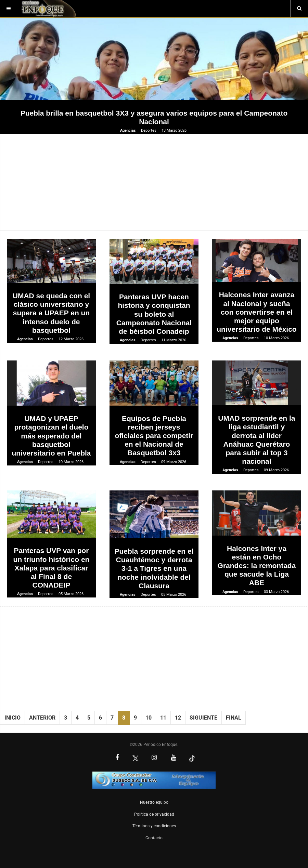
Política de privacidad (154, 814)
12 (178, 718)
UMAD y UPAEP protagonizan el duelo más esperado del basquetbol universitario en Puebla (51, 436)
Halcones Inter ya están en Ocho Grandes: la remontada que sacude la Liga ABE (257, 566)
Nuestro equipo (154, 802)
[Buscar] (299, 9)
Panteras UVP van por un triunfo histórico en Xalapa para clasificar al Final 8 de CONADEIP (52, 568)
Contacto (154, 838)
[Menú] (9, 9)
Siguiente (203, 718)
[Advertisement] (154, 182)
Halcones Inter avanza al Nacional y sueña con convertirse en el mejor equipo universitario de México (256, 312)
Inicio (12, 718)
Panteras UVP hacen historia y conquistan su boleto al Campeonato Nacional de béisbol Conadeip (154, 314)
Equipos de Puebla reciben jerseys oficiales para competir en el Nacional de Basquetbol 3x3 (154, 436)
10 (149, 718)
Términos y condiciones (154, 826)
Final (234, 718)
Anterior (42, 718)
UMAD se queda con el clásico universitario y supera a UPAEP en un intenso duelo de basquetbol (51, 313)
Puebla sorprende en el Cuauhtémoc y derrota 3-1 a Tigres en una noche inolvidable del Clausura (154, 568)
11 (163, 718)
